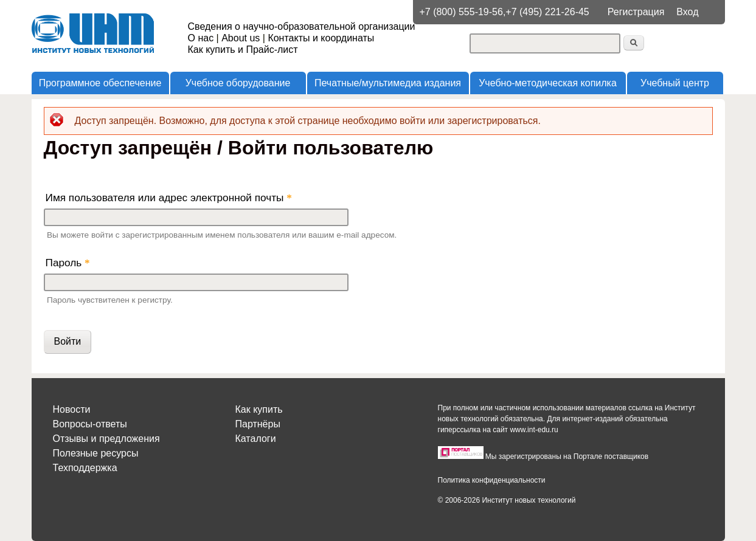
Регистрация (636, 12)
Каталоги (256, 439)
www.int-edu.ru (534, 430)
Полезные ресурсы (96, 453)
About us (241, 38)
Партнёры (258, 424)
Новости (72, 409)
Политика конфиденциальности (492, 480)
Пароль (68, 263)
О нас (201, 38)
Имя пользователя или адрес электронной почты (169, 198)
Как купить (259, 409)
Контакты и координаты (321, 38)
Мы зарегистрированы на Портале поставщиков (567, 457)
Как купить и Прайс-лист (243, 50)
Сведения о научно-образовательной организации (302, 26)
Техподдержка (85, 468)
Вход (687, 12)
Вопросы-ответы (90, 424)
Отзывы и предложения (106, 439)
